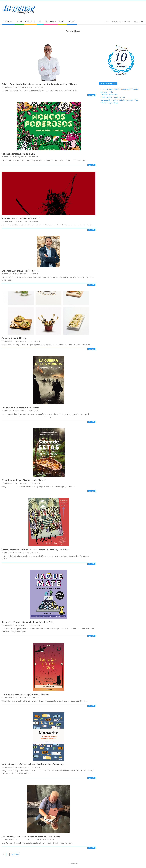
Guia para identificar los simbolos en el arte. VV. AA (119, 100)
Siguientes (15, 854)
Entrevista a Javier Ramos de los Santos (20, 271)
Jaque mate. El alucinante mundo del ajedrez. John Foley (28, 622)
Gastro (44, 840)
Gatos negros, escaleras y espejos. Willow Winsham (25, 695)
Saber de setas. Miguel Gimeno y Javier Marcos (23, 480)
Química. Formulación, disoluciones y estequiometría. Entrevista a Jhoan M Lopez (39, 84)
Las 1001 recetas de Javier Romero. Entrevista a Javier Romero (31, 837)
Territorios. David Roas (109, 95)
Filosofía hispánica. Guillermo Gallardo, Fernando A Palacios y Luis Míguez (36, 550)
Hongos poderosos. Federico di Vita (18, 154)
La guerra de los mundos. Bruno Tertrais (20, 408)
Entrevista (37, 840)
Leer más (92, 95)
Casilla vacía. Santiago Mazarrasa (113, 97)
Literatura (39, 87)
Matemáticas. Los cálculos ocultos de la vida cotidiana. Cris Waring (33, 764)
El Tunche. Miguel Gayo (109, 103)
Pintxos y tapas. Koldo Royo (14, 338)
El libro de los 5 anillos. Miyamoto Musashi (21, 218)
